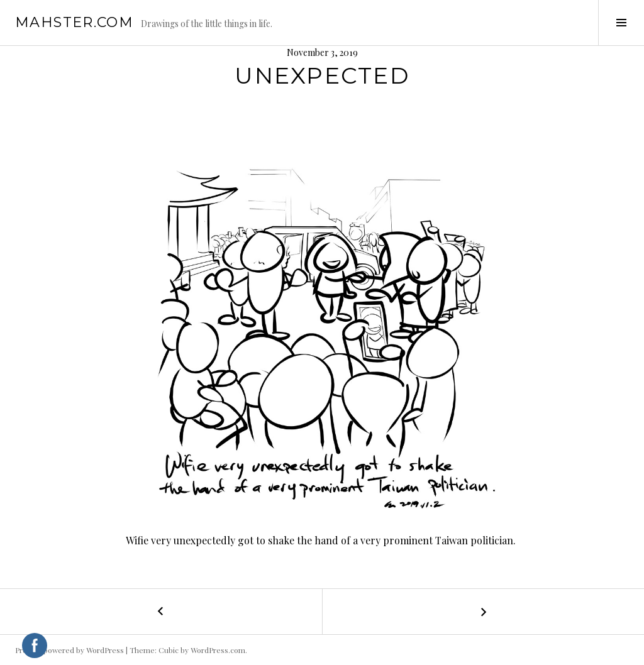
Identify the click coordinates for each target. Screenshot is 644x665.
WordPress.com (218, 650)
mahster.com (74, 22)
